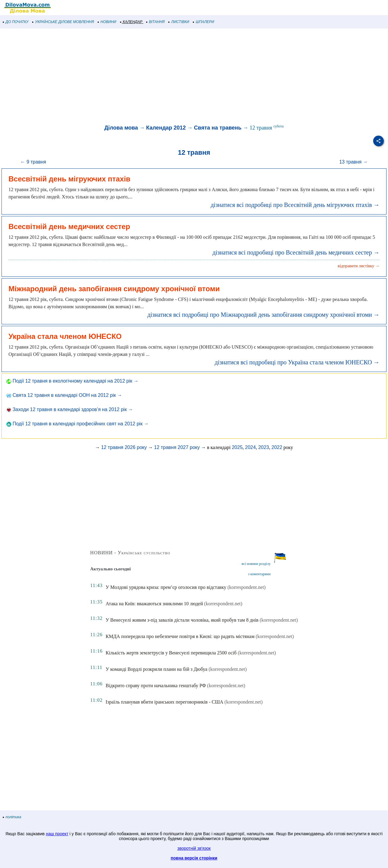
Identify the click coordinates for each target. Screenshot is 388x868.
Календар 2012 (166, 128)
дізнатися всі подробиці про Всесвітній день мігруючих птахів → (295, 205)
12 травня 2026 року (124, 447)
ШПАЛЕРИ (204, 22)
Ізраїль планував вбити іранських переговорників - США (164, 702)
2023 (264, 447)
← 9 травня (33, 162)
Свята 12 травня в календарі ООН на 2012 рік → (64, 395)
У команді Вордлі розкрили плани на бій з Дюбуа (156, 669)
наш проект (57, 834)
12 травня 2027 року (177, 447)
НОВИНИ (107, 22)
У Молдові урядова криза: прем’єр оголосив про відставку (166, 587)
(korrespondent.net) (246, 587)
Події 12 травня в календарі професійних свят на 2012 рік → (78, 424)
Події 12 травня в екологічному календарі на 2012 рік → (72, 381)
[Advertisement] (182, 77)
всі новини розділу (256, 564)
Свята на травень (218, 128)
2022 (277, 447)
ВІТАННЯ (156, 22)
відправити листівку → (359, 266)
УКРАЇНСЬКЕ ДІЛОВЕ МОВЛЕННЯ (63, 22)
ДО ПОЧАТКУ (16, 22)
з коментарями (259, 574)
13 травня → (353, 162)
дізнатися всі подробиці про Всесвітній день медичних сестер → (296, 252)
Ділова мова (121, 128)
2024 (250, 447)
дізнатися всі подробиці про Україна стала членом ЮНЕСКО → (297, 362)
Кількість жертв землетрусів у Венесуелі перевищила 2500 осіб (171, 653)
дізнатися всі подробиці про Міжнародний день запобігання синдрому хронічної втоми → (263, 315)
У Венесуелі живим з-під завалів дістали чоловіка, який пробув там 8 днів (182, 620)
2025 (237, 447)
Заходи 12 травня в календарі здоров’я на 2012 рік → (70, 409)
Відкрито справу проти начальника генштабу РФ (156, 686)
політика (12, 817)
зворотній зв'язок (194, 848)
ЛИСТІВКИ (179, 22)
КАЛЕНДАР (131, 22)
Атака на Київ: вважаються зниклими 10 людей (154, 604)
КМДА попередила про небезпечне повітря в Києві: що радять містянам (180, 636)
